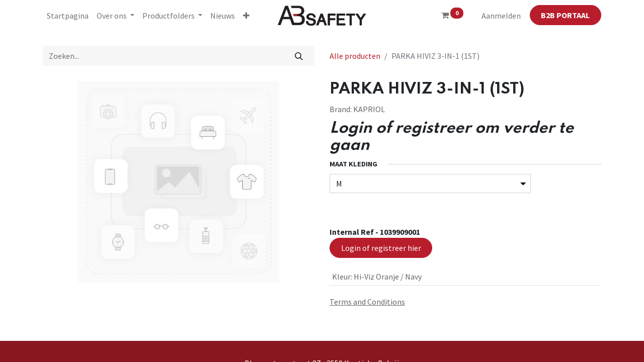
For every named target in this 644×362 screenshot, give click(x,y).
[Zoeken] (299, 56)
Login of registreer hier (381, 248)
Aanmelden (501, 16)
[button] (246, 16)
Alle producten (355, 56)
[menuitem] (68, 16)
